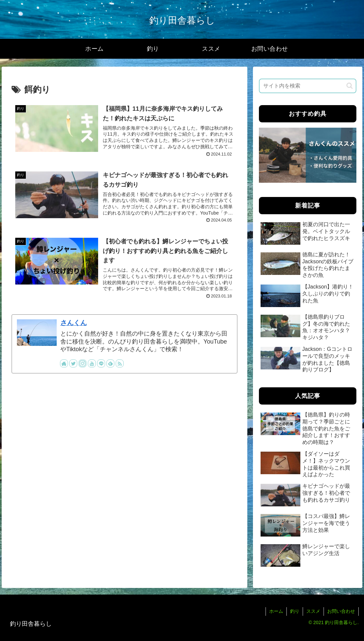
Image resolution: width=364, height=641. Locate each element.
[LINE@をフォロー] (101, 363)
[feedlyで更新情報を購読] (110, 363)
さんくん (74, 323)
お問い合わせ (341, 611)
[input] (308, 86)
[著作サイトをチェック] (64, 363)
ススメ (313, 611)
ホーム (276, 611)
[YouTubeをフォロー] (92, 363)
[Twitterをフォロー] (73, 363)
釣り (295, 611)
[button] (350, 86)
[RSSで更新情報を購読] (120, 363)
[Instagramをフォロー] (83, 363)
